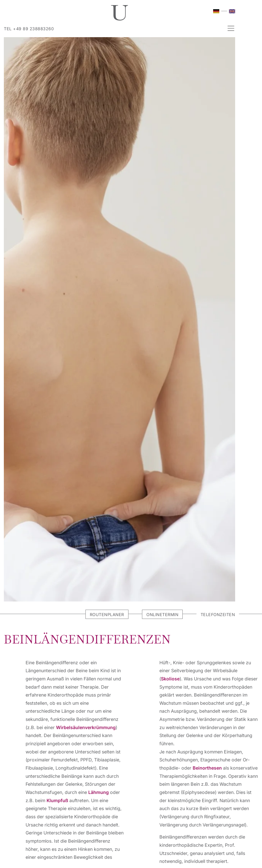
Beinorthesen (207, 768)
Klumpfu (57, 800)
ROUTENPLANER (107, 615)
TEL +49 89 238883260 (29, 29)
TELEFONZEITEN (218, 615)
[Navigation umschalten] (229, 28)
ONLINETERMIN (162, 615)
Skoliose (170, 679)
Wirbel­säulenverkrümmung (86, 727)
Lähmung (99, 792)
